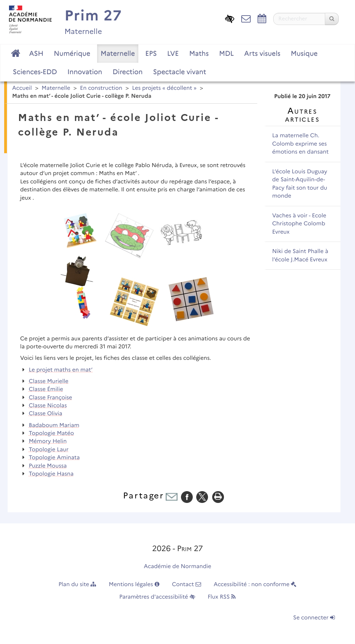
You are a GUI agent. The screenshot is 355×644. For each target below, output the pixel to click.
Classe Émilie (46, 389)
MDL (226, 53)
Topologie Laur (49, 450)
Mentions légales (134, 585)
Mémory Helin (48, 441)
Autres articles (302, 115)
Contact (187, 585)
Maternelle (118, 53)
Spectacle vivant (179, 72)
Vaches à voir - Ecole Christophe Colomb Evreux (299, 224)
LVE (173, 53)
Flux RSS (222, 597)
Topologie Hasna (51, 474)
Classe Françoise (50, 398)
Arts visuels (262, 53)
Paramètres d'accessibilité (157, 597)
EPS (151, 53)
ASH (36, 53)
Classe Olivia (46, 414)
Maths (199, 53)
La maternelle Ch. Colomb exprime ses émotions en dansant (300, 144)
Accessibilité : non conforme (255, 585)
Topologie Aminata (54, 458)
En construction (101, 88)
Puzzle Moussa (48, 466)
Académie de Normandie (178, 567)
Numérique (72, 53)
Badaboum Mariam (54, 425)
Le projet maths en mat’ (61, 370)
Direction (128, 72)
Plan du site (77, 585)
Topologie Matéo (51, 433)
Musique (304, 53)
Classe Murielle (49, 381)
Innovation (85, 72)
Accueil (22, 88)
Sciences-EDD (35, 72)
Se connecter (314, 618)
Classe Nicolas (48, 406)
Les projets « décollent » (164, 88)
